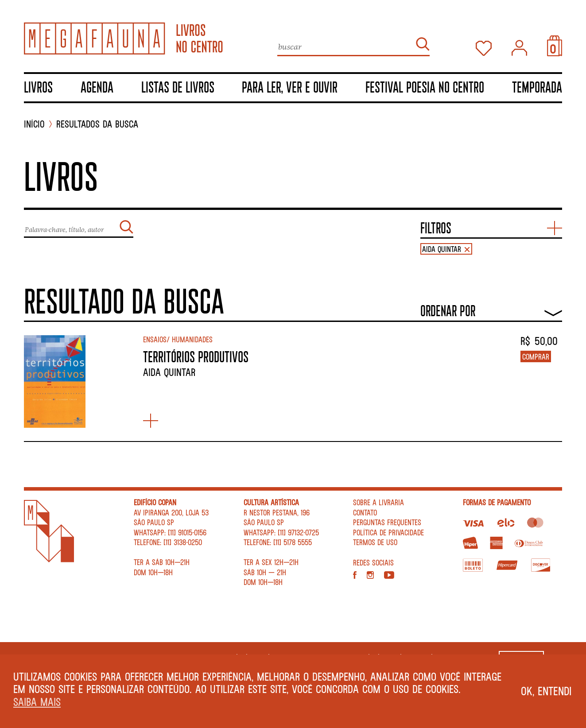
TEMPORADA (537, 87)
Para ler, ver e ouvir (290, 87)
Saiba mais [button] (37, 702)
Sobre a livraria (378, 502)
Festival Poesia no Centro (425, 87)
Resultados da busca (97, 124)
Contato (365, 512)
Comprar (536, 356)
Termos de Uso (375, 542)
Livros (38, 87)
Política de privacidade (388, 532)
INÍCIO (34, 124)
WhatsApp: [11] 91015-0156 (170, 532)
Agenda (97, 87)
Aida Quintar (169, 372)
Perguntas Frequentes (387, 522)
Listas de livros (178, 87)
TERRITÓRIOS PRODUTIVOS (196, 356)
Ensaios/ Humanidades (178, 339)
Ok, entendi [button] (546, 691)
